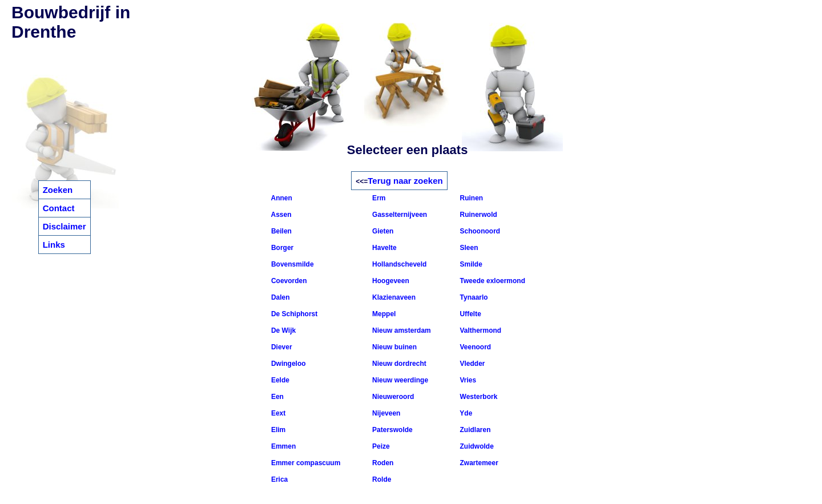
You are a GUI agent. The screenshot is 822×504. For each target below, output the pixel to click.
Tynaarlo (473, 297)
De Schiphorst (294, 314)
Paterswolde (392, 430)
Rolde (381, 479)
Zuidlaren (474, 430)
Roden (382, 463)
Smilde (470, 264)
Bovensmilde (292, 264)
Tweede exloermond (491, 281)
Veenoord (474, 347)
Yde (465, 413)
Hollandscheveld (399, 264)
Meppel (383, 314)
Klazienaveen (393, 297)
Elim (278, 430)
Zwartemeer (478, 463)
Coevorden (288, 281)
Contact (59, 208)
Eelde (279, 380)
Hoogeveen (390, 281)
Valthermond (479, 330)
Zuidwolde (476, 446)
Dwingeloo (288, 364)
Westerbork (478, 397)
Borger (282, 248)
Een (277, 397)
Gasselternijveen (399, 215)
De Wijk (283, 330)
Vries (467, 380)
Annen (281, 198)
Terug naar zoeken (405, 181)
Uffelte (470, 314)
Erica (279, 479)
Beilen (281, 231)
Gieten (382, 231)
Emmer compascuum (305, 463)
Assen (281, 215)
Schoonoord (479, 231)
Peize (380, 446)
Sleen (468, 248)
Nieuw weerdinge (399, 380)
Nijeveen (386, 413)
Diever (281, 347)
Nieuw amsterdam (401, 330)
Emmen (283, 446)
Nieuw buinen (394, 347)
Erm (378, 198)
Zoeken (58, 190)
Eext (278, 413)
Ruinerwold (478, 215)
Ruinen (470, 198)
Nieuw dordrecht (398, 364)
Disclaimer (65, 226)
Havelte (384, 248)
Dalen (280, 297)
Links (54, 245)
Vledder (471, 364)
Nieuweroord (392, 397)
